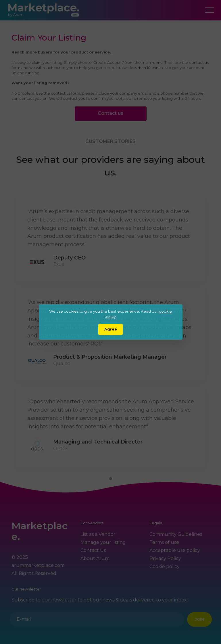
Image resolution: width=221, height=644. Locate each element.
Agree (111, 329)
